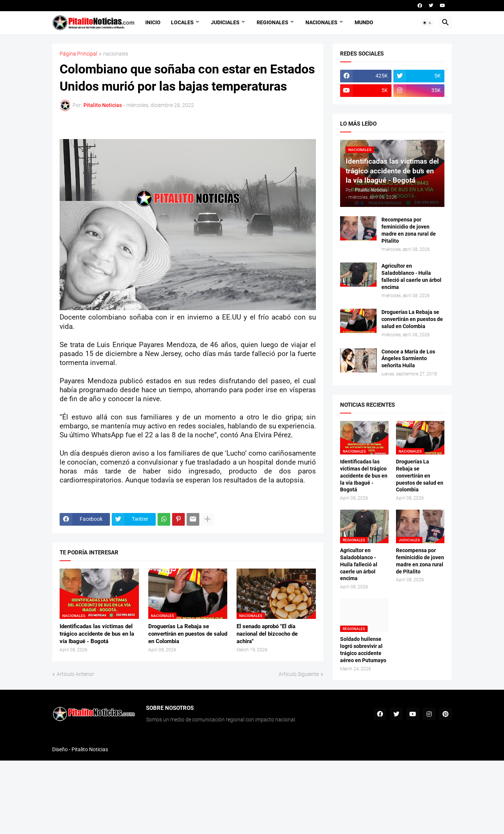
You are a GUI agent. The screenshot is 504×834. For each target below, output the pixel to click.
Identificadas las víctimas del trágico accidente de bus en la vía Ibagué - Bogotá (97, 634)
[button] (427, 23)
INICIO (153, 22)
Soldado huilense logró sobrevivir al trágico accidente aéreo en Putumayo (363, 650)
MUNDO (364, 22)
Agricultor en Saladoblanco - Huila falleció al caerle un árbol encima (411, 276)
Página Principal (78, 54)
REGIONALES (272, 22)
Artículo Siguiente (299, 674)
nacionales (116, 54)
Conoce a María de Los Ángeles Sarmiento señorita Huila (408, 359)
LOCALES (182, 22)
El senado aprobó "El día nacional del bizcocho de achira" (267, 634)
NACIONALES (321, 22)
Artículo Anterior (75, 674)
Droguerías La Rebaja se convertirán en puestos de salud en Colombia (188, 634)
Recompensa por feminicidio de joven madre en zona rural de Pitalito (409, 230)
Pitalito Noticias (90, 749)
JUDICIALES (225, 22)
